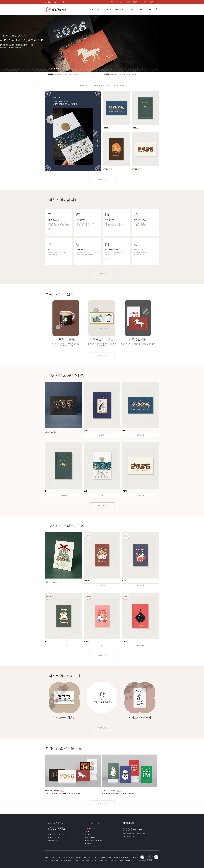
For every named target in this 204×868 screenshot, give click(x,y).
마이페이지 (127, 2)
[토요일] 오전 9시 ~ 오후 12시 (56, 838)
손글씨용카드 (120, 9)
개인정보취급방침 (129, 860)
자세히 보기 (102, 179)
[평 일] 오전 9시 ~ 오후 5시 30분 (57, 835)
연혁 (88, 832)
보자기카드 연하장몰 (51, 2)
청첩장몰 (62, 2)
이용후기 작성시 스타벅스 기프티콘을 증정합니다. (123, 74)
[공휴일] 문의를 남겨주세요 (55, 841)
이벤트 (149, 9)
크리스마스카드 (107, 9)
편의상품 (130, 9)
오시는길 (89, 835)
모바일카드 (140, 9)
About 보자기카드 (91, 829)
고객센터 (151, 2)
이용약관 (121, 860)
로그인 (113, 2)
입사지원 (89, 843)
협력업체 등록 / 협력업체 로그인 (95, 840)
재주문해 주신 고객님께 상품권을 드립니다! (65, 74)
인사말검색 (136, 2)
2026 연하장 (94, 9)
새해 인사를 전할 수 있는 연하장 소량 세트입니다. (63, 794)
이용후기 (144, 2)
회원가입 (120, 2)
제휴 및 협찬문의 (91, 838)
